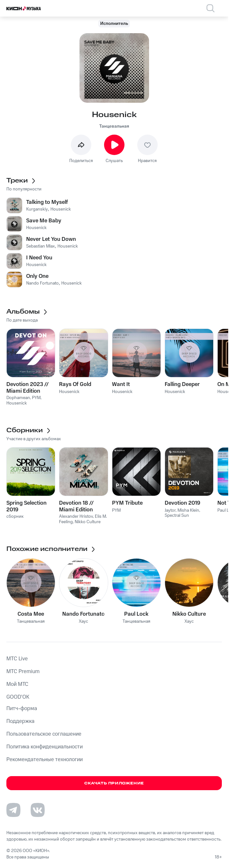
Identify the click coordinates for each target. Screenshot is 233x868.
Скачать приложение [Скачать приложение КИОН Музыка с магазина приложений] (114, 783)
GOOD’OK (18, 697)
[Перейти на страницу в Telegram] (13, 810)
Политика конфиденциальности (45, 747)
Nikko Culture (189, 614)
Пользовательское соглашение (44, 734)
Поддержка (20, 721)
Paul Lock (136, 614)
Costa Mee (31, 614)
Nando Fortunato (83, 614)
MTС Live (17, 659)
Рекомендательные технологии (45, 760)
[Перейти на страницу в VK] (38, 810)
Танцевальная (114, 126)
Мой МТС (17, 684)
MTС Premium (23, 671)
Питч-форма (22, 708)
